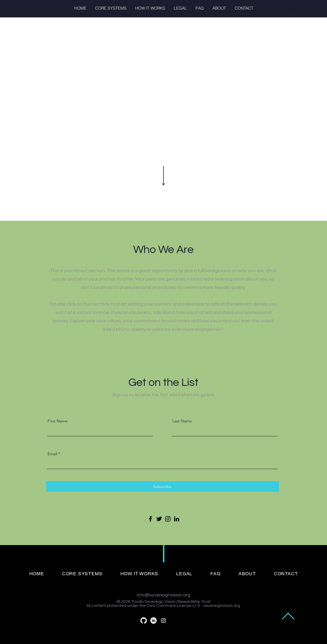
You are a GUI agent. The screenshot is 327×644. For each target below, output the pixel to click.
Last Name (182, 421)
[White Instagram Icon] (163, 621)
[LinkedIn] (177, 519)
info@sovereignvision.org (164, 595)
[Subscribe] (162, 486)
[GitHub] (144, 621)
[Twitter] (159, 519)
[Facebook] (150, 519)
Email (52, 454)
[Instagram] (168, 519)
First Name (58, 421)
